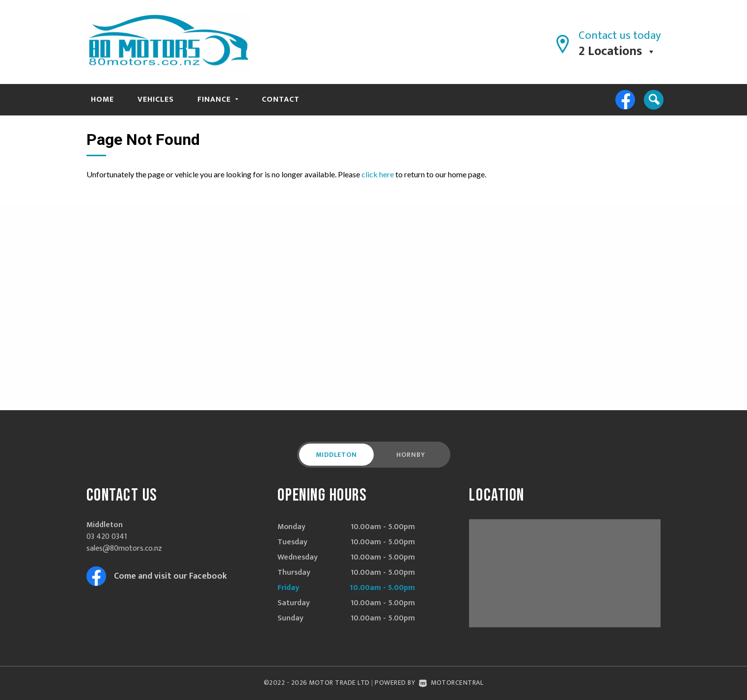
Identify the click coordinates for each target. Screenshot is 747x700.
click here (378, 174)
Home (102, 99)
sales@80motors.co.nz (124, 548)
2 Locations (610, 52)
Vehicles (156, 99)
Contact (281, 99)
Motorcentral (451, 683)
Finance (218, 99)
